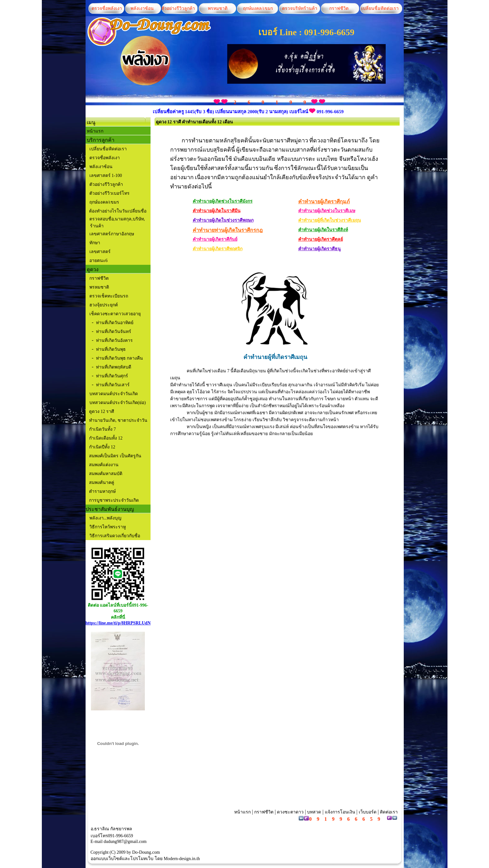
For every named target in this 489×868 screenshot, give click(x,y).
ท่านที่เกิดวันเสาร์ (113, 385)
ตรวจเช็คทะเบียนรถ (109, 296)
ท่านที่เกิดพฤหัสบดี (114, 367)
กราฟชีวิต (339, 8)
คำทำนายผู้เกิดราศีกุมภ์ (324, 202)
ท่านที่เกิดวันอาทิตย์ (115, 323)
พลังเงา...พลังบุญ (106, 518)
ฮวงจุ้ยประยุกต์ (104, 305)
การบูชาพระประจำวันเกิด (114, 500)
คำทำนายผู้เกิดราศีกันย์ (215, 239)
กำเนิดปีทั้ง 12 (102, 447)
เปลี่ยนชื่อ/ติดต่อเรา (379, 8)
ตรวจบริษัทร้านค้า (300, 8)
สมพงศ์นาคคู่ (101, 483)
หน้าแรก (95, 131)
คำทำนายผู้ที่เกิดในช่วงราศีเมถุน (330, 220)
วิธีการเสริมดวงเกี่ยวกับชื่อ (115, 536)
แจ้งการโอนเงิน (340, 812)
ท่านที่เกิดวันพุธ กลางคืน (120, 358)
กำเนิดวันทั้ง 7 (102, 429)
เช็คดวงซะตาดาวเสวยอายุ (115, 314)
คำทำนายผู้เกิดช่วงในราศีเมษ (327, 211)
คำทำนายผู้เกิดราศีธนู (319, 249)
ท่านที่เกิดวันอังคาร (114, 340)
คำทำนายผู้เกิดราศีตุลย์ (321, 239)
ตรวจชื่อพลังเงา (107, 8)
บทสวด (314, 812)
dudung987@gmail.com (125, 842)
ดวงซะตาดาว (290, 812)
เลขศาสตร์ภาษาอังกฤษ (112, 234)
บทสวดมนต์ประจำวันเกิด (114, 394)
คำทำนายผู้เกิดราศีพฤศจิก (218, 249)
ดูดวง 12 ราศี (101, 411)
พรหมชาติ (218, 8)
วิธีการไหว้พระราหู (108, 527)
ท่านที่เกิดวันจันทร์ (114, 332)
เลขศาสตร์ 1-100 (106, 176)
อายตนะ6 (99, 261)
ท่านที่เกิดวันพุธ (111, 349)
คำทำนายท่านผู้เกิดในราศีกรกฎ (228, 230)
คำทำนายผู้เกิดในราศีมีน (217, 211)
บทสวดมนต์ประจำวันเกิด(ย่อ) (118, 403)
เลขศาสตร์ (100, 252)
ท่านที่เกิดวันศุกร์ (112, 376)
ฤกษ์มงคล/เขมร (258, 8)
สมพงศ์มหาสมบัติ (105, 474)
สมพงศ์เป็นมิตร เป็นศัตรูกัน (115, 456)
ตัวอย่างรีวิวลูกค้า (178, 8)
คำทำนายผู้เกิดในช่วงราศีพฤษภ (223, 220)
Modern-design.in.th (182, 859)
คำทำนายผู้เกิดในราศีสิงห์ (323, 230)
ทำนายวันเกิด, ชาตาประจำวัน (118, 420)
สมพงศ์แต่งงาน (103, 465)
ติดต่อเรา (388, 812)
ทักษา (95, 243)
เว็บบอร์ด (368, 812)
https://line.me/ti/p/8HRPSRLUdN (118, 623)
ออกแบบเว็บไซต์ (106, 859)
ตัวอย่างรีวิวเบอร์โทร (109, 193)
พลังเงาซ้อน (142, 8)
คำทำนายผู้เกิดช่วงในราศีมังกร (223, 201)
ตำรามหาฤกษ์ (102, 491)
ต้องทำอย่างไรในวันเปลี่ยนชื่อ (117, 211)
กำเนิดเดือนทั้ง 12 (105, 438)
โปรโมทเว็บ (142, 859)
